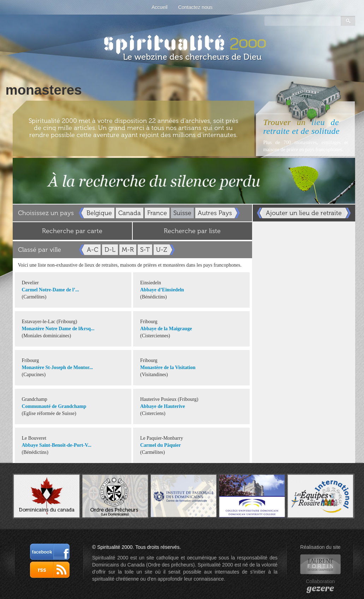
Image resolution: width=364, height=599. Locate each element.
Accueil (159, 7)
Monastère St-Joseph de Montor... (57, 367)
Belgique (99, 213)
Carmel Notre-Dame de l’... (50, 290)
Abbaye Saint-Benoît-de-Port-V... (57, 445)
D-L (110, 250)
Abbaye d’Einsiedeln (162, 290)
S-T (145, 250)
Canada (130, 213)
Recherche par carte (72, 231)
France (157, 213)
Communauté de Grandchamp (54, 406)
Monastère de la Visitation (168, 367)
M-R (128, 250)
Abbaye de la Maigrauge (166, 329)
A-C (93, 250)
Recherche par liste (192, 231)
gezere (320, 588)
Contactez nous (195, 7)
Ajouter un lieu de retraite (304, 213)
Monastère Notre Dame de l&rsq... (58, 329)
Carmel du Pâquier (160, 445)
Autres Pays (215, 213)
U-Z (162, 250)
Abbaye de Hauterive (163, 406)
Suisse (182, 213)
